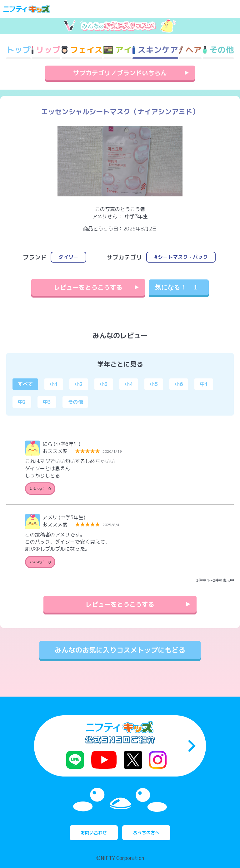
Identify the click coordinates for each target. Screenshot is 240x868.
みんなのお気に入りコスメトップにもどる (120, 650)
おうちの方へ (146, 833)
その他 (75, 402)
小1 (54, 384)
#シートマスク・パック (181, 257)
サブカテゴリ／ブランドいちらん (120, 73)
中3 (47, 402)
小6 (179, 384)
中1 (204, 384)
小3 (104, 384)
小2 (79, 384)
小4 (129, 384)
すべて (25, 384)
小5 (154, 384)
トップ (18, 50)
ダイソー (68, 257)
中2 (22, 402)
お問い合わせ (94, 833)
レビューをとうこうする (88, 287)
